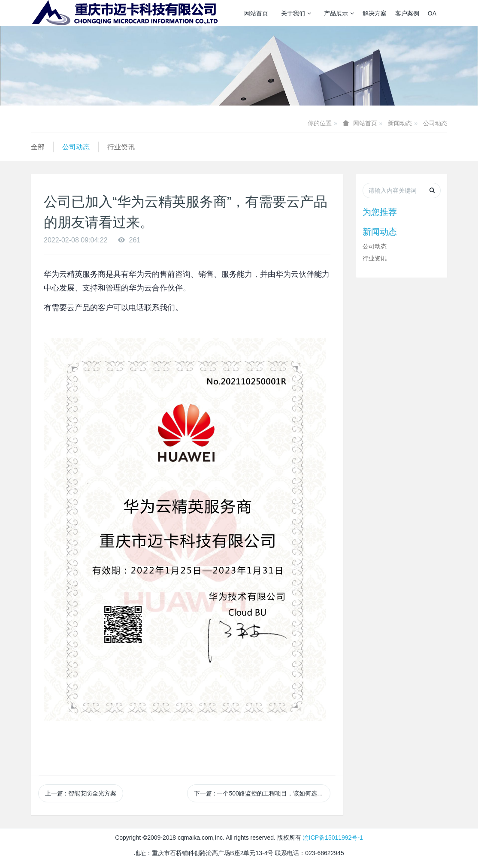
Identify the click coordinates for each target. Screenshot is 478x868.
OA (432, 13)
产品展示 (339, 13)
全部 (38, 147)
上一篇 (81, 793)
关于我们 (296, 13)
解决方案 (375, 13)
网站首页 (256, 13)
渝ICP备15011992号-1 (333, 838)
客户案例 (407, 13)
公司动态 (435, 123)
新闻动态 (400, 123)
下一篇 (262, 793)
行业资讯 (121, 147)
